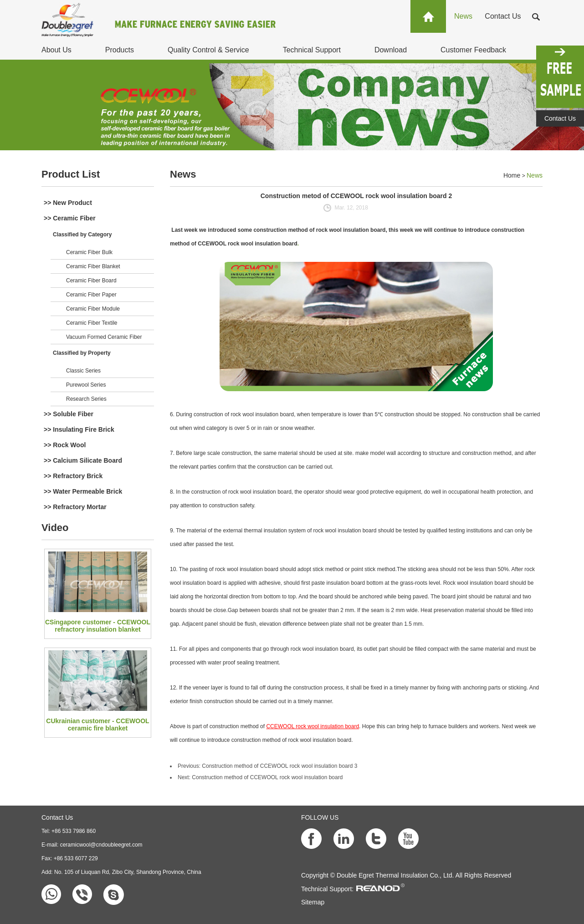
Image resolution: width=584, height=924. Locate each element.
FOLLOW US (320, 817)
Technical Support (312, 50)
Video (55, 528)
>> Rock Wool (65, 445)
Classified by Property (82, 353)
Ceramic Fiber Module (93, 309)
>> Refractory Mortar (75, 507)
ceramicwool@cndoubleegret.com (101, 845)
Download (391, 50)
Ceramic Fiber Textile (92, 323)
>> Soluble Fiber (69, 414)
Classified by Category (82, 235)
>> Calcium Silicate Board (83, 460)
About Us (56, 50)
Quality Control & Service (208, 50)
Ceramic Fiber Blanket (93, 266)
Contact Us (503, 16)
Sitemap (313, 902)
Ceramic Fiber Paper (91, 295)
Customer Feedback (473, 50)
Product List (71, 174)
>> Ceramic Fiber (70, 218)
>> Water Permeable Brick (83, 491)
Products (120, 50)
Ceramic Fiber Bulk (89, 252)
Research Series (86, 399)
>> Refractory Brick (73, 476)
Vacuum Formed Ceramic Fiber (104, 337)
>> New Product (68, 203)
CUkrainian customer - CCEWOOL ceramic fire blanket (97, 725)
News (463, 16)
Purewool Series (86, 385)
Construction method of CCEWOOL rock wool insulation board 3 (279, 766)
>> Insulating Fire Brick (79, 429)
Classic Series (83, 371)
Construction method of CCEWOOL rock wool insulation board (267, 777)
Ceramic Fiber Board (91, 281)
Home (512, 175)
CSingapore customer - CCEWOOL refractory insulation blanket (98, 626)
